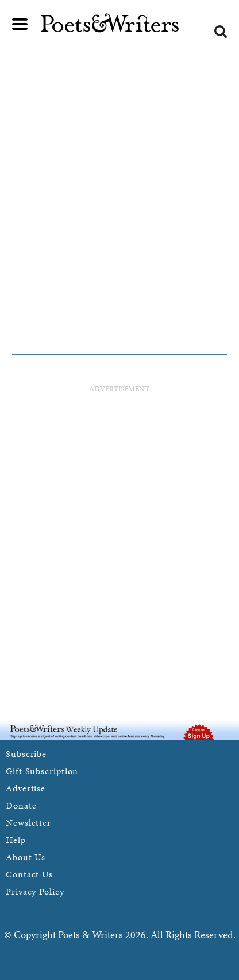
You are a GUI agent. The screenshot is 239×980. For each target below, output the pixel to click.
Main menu (20, 24)
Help (16, 840)
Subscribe (26, 754)
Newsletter (28, 823)
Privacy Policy (35, 891)
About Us (26, 857)
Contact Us (29, 874)
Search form (221, 32)
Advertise (26, 788)
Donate (21, 805)
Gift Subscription (42, 771)
